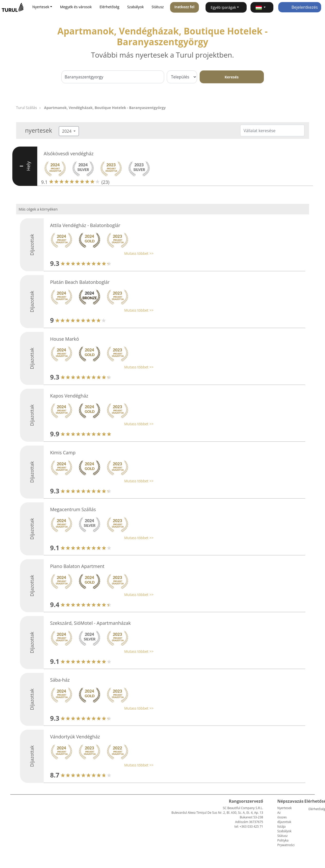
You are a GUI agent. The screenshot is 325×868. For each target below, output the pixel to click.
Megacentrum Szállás (73, 509)
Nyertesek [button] (41, 7)
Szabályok (136, 7)
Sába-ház (60, 680)
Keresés (231, 77)
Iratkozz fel (184, 7)
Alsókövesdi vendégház (69, 153)
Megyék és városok (76, 7)
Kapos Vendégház (69, 396)
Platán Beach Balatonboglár (80, 282)
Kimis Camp (63, 453)
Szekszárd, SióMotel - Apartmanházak (90, 623)
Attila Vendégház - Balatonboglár (85, 225)
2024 (67, 131)
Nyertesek (284, 808)
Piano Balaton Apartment (77, 566)
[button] (262, 7)
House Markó (64, 339)
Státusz (158, 7)
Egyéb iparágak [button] (223, 7)
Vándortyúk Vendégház (75, 737)
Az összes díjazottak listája (284, 820)
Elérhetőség (110, 7)
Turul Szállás (27, 108)
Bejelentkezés (300, 7)
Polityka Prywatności (286, 843)
